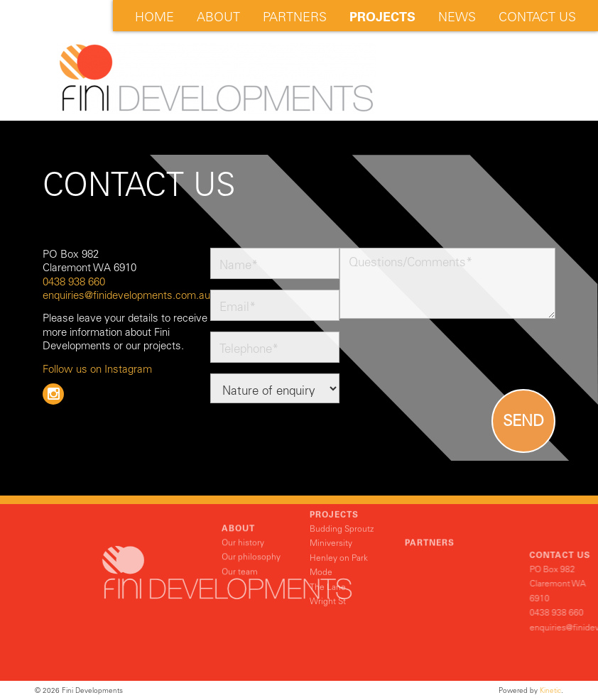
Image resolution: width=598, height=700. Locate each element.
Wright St (328, 579)
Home (154, 17)
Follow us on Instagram (97, 369)
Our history (243, 528)
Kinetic (550, 690)
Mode (321, 551)
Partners (295, 17)
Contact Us (537, 17)
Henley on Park (339, 536)
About (218, 17)
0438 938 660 (74, 282)
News (457, 17)
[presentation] (447, 357)
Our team (240, 557)
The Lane (328, 565)
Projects (382, 17)
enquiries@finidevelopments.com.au (126, 295)
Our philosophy (251, 543)
